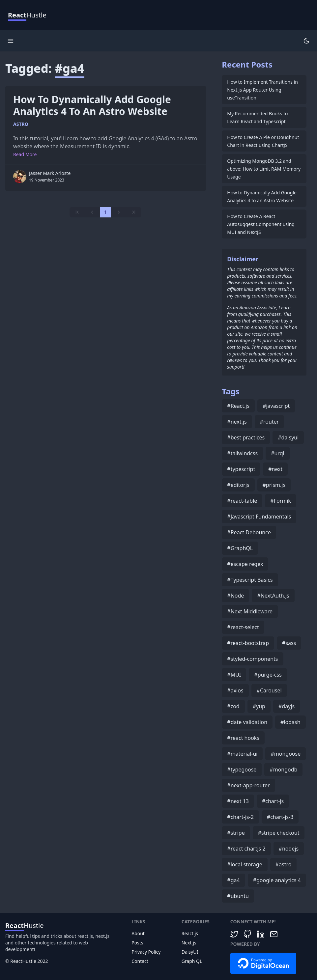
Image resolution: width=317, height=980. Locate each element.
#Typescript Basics (250, 580)
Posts (137, 943)
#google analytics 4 (277, 880)
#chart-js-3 (280, 817)
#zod (233, 706)
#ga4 (233, 880)
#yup (259, 706)
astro (21, 124)
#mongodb (283, 770)
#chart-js (273, 801)
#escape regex (245, 564)
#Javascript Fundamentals (259, 517)
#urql (277, 453)
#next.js (237, 422)
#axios (235, 690)
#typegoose (242, 770)
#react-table (242, 501)
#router (270, 422)
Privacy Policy (146, 952)
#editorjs (238, 485)
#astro (284, 864)
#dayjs (287, 706)
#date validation (247, 722)
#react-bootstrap (248, 643)
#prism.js (274, 485)
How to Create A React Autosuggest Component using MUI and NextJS (261, 224)
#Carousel (269, 690)
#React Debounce (249, 532)
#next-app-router (248, 785)
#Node (235, 596)
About (138, 933)
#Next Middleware (250, 611)
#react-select (243, 627)
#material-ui (242, 754)
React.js (190, 933)
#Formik (281, 501)
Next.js (189, 943)
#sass (289, 643)
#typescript (241, 469)
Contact (140, 961)
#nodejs (289, 849)
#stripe (236, 833)
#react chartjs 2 (246, 849)
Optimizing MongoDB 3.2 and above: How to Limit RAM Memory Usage (264, 169)
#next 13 (238, 801)
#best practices (246, 437)
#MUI (234, 675)
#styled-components (252, 659)
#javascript (276, 406)
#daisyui (288, 437)
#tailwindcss (242, 453)
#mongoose (286, 754)
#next (275, 469)
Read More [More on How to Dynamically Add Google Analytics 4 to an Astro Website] (25, 154)
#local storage (245, 864)
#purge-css (268, 675)
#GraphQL (240, 548)
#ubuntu (238, 896)
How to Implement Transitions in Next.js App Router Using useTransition (262, 90)
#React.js (238, 406)
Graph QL (192, 961)
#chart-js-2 (240, 817)
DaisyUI (190, 952)
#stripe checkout (279, 833)
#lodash (290, 722)
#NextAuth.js (273, 596)
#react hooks (243, 738)
